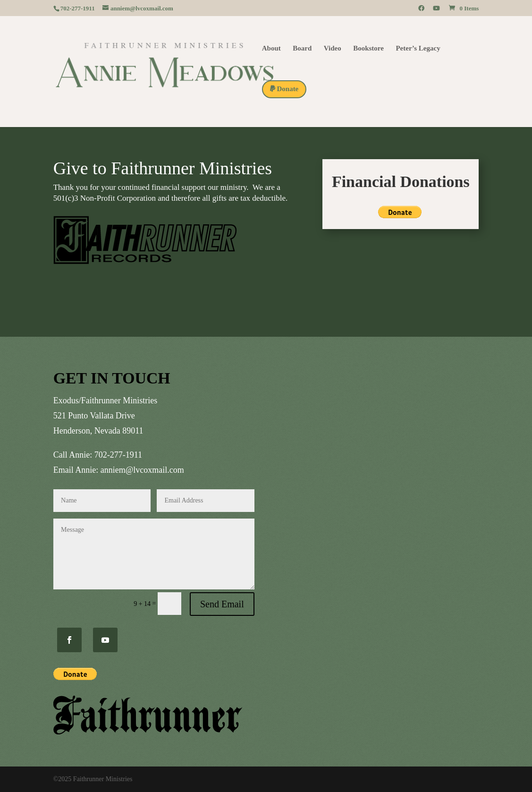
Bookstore (368, 48)
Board (302, 48)
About (271, 48)
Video (333, 48)
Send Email (222, 604)
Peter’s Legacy (418, 48)
